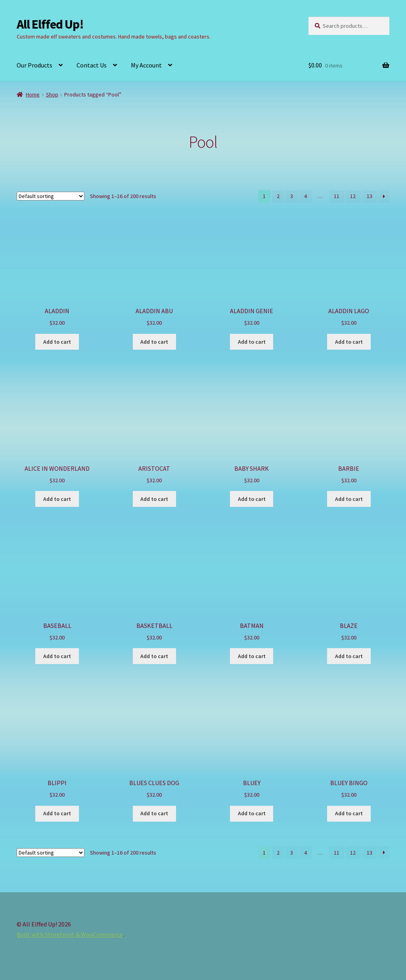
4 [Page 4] (305, 196)
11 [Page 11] (337, 196)
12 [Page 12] (353, 196)
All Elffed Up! (50, 24)
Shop (52, 94)
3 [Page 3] (292, 196)
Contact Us (92, 65)
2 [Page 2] (278, 196)
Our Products (34, 65)
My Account (146, 65)
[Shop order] (51, 196)
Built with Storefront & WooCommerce (70, 934)
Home (33, 94)
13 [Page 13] (370, 196)
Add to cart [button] (57, 342)
